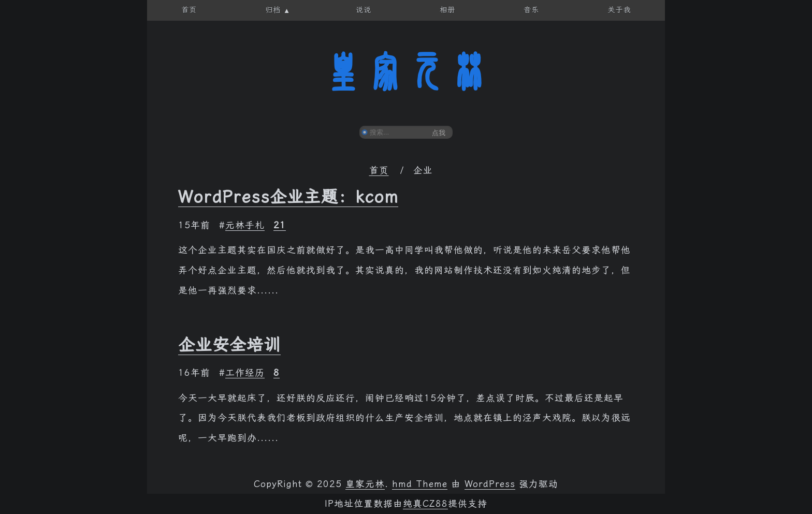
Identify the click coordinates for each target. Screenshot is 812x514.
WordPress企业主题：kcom (288, 197)
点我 (439, 133)
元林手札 (245, 225)
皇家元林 (406, 72)
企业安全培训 (229, 345)
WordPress (490, 484)
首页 (379, 170)
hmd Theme (420, 484)
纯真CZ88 (425, 504)
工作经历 (245, 373)
